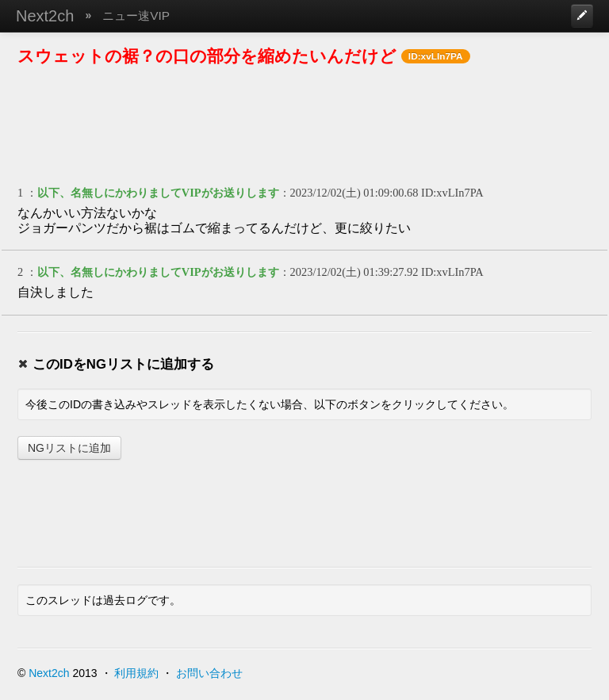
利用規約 (136, 673)
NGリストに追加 (69, 448)
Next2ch (45, 16)
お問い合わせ (209, 673)
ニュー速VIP (136, 15)
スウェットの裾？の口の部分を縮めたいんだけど (207, 56)
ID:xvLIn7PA (452, 193)
